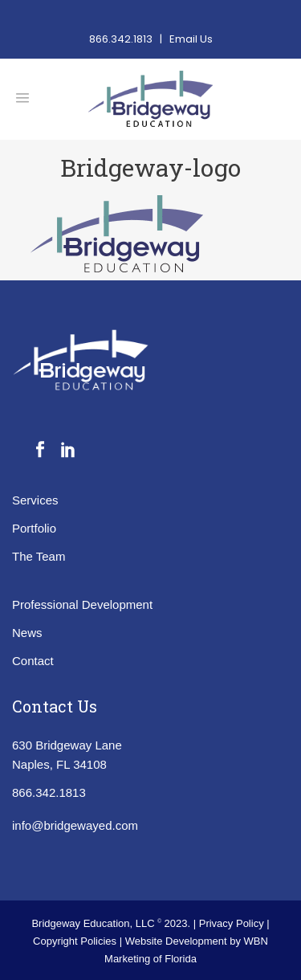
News (27, 633)
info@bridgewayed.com (75, 825)
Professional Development (82, 604)
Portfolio (34, 528)
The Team (39, 556)
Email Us (191, 39)
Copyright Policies (76, 941)
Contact (33, 661)
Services (35, 500)
